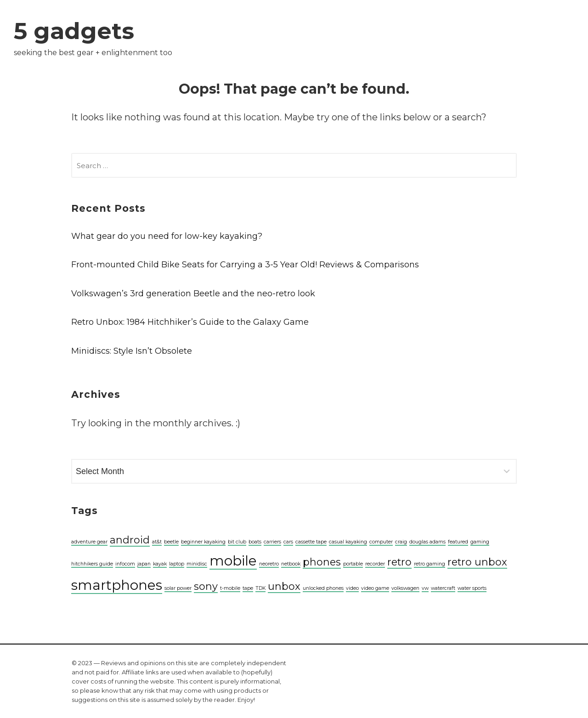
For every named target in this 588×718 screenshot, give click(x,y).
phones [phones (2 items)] (322, 562)
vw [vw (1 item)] (425, 588)
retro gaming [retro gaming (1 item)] (430, 564)
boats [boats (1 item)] (255, 542)
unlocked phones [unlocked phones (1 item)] (323, 588)
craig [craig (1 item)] (401, 542)
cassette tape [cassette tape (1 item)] (311, 542)
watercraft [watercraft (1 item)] (443, 588)
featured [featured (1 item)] (458, 542)
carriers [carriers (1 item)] (272, 542)
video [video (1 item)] (352, 588)
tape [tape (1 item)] (248, 588)
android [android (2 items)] (130, 540)
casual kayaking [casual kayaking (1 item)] (348, 542)
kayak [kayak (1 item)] (160, 564)
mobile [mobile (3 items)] (233, 561)
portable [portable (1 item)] (353, 564)
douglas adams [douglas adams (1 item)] (427, 542)
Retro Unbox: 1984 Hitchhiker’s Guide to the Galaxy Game (190, 322)
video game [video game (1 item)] (375, 588)
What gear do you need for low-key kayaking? (167, 236)
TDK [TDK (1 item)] (260, 588)
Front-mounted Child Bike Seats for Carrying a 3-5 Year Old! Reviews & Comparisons (245, 265)
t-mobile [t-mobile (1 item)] (230, 588)
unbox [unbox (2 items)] (284, 586)
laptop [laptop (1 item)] (177, 564)
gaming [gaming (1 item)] (480, 542)
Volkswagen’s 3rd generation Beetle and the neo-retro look (193, 294)
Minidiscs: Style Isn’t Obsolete (132, 351)
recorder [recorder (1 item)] (375, 564)
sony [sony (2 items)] (206, 586)
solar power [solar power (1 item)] (178, 588)
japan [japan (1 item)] (144, 564)
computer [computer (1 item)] (381, 542)
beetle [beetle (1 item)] (171, 542)
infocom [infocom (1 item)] (125, 564)
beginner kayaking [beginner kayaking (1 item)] (203, 542)
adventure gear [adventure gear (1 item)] (89, 542)
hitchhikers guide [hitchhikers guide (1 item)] (92, 564)
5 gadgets (74, 31)
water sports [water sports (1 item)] (472, 588)
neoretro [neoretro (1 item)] (269, 564)
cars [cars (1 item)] (288, 542)
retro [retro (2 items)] (399, 562)
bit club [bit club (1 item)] (237, 542)
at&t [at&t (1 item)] (157, 542)
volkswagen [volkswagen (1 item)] (405, 588)
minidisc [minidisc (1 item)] (197, 564)
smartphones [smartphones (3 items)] (117, 585)
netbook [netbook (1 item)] (291, 564)
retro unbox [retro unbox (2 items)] (477, 562)
